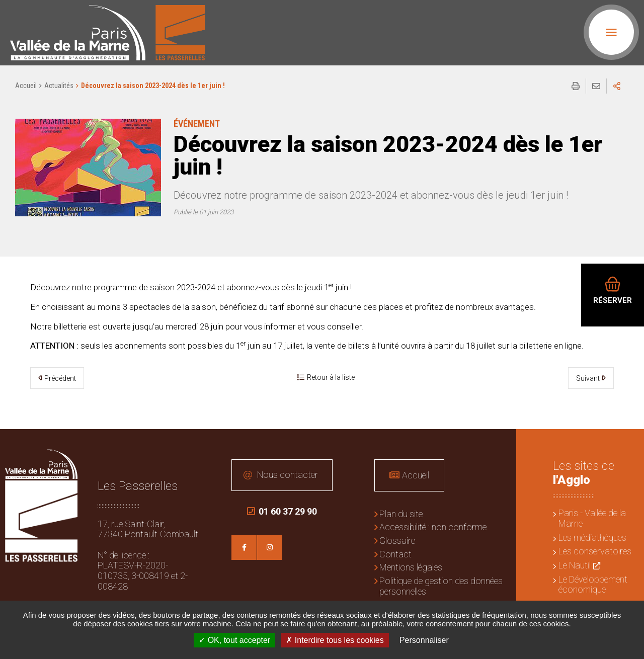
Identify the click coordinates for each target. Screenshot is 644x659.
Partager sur (617, 86)
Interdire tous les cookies (335, 640)
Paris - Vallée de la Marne (592, 518)
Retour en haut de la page (629, 444)
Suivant (588, 378)
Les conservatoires (595, 551)
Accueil (26, 86)
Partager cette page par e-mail (596, 86)
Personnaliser (424, 640)
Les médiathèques (592, 538)
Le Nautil (575, 565)
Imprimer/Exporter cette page (576, 86)
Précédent (60, 378)
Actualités (59, 86)
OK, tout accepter (234, 640)
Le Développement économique (593, 585)
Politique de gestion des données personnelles (441, 586)
